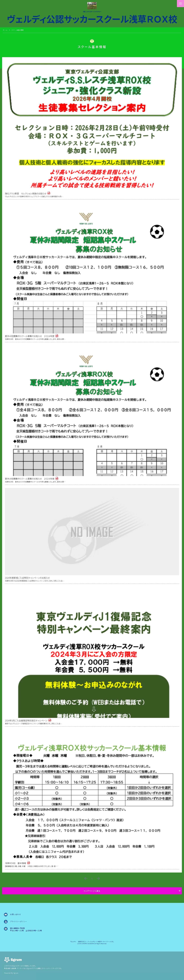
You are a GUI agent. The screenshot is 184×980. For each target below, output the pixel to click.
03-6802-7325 (17, 928)
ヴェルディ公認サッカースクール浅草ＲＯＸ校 (92, 18)
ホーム (5, 30)
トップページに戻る (92, 891)
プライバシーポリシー (19, 921)
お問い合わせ (15, 914)
